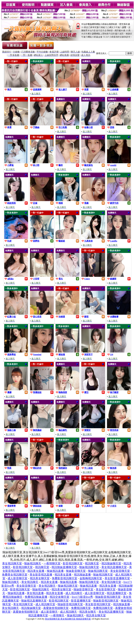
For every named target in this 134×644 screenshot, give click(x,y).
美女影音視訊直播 (41, 575)
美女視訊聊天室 (12, 563)
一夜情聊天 (57, 615)
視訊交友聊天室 (59, 597)
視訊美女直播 (36, 571)
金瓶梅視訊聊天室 (91, 578)
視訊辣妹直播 (82, 575)
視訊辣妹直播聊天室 (64, 567)
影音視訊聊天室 (73, 563)
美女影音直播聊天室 (117, 578)
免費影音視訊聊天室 (65, 578)
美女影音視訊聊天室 (98, 604)
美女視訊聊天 (30, 582)
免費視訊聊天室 (81, 608)
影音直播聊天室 (81, 601)
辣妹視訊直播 (55, 571)
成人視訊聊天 (74, 593)
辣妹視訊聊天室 (89, 567)
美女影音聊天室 (120, 571)
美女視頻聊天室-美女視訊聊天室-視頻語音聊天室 (68, 619)
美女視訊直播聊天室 (114, 567)
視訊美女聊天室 (40, 578)
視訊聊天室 (92, 563)
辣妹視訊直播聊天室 (34, 601)
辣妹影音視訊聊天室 (108, 597)
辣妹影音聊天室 (76, 571)
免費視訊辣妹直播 (36, 597)
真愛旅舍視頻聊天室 (56, 608)
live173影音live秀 (82, 597)
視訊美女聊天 (88, 612)
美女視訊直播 (35, 593)
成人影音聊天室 (17, 578)
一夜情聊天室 (52, 563)
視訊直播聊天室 (117, 593)
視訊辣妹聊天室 (111, 563)
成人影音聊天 (49, 612)
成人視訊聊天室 (45, 604)
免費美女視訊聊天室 (15, 575)
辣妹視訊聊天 (33, 563)
